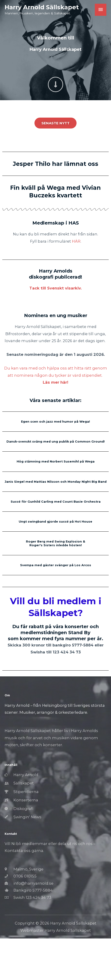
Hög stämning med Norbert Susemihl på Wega (56, 461)
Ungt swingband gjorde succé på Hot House (55, 522)
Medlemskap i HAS (56, 223)
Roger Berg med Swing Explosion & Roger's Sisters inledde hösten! (55, 543)
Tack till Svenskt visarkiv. (55, 288)
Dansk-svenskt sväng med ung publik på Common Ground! (56, 442)
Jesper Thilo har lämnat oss (56, 164)
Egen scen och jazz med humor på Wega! (55, 422)
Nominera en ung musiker (56, 315)
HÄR (76, 241)
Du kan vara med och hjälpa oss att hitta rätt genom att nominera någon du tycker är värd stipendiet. (56, 375)
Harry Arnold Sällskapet (42, 7)
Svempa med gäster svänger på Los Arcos (56, 565)
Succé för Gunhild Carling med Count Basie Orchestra (56, 502)
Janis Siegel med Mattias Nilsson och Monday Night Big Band (56, 482)
